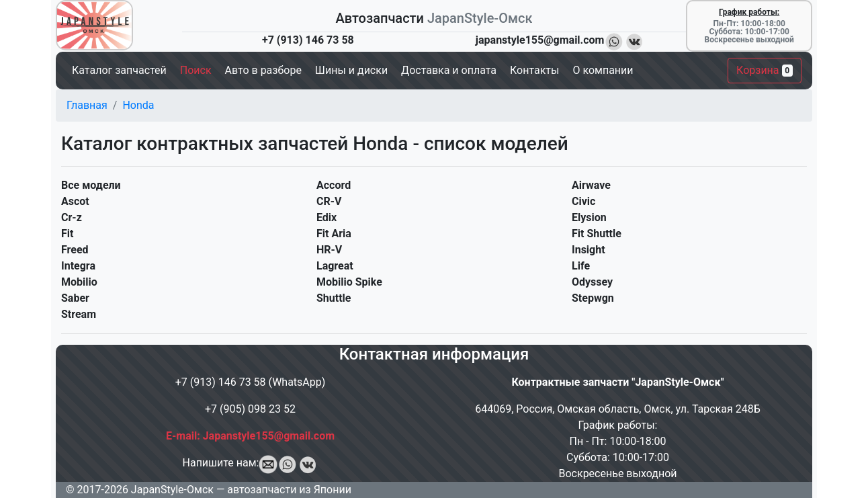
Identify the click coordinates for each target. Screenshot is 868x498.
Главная (87, 105)
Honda (138, 105)
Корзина (765, 70)
